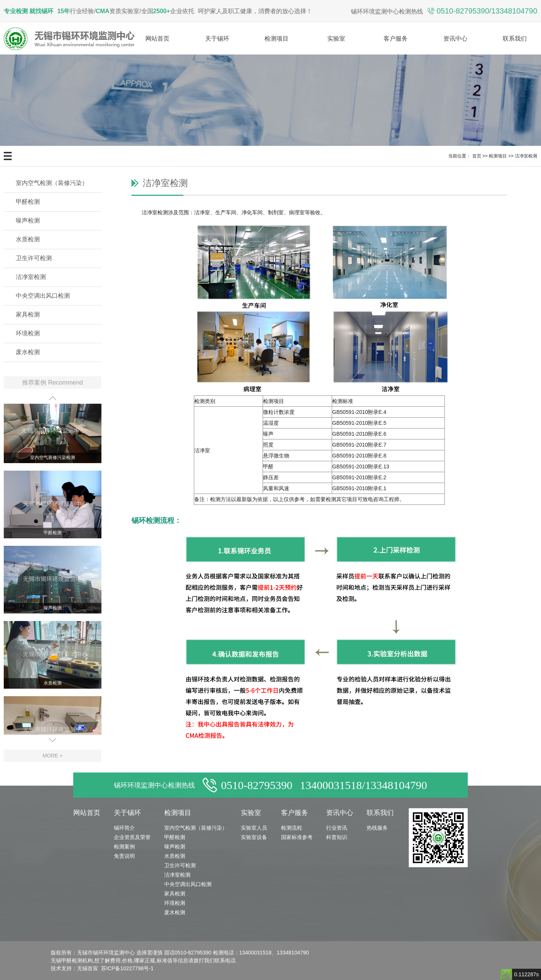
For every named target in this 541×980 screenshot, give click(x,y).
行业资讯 (337, 828)
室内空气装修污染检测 (53, 460)
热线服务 (377, 828)
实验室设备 (254, 837)
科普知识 (337, 837)
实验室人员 (254, 828)
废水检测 (28, 352)
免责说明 (124, 856)
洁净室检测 (526, 156)
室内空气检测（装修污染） (52, 183)
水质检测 (28, 239)
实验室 (336, 39)
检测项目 (277, 39)
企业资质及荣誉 (132, 837)
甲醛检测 (28, 202)
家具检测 (28, 314)
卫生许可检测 (34, 258)
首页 (477, 156)
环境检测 (28, 333)
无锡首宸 (88, 968)
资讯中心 (455, 39)
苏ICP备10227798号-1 (127, 968)
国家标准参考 (297, 837)
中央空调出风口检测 (43, 296)
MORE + (53, 756)
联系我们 (515, 39)
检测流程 (292, 828)
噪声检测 (28, 220)
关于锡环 (217, 39)
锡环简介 (124, 828)
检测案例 (124, 847)
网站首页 (157, 39)
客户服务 (396, 39)
